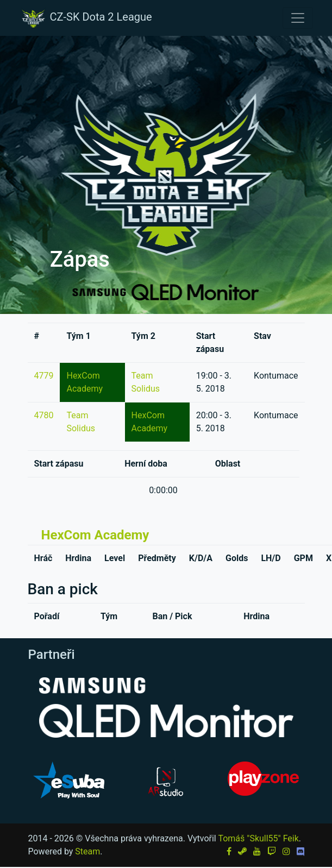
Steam (87, 851)
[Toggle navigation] (298, 18)
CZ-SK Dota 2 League (86, 18)
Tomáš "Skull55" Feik (258, 838)
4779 (44, 376)
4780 (44, 415)
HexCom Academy (95, 535)
